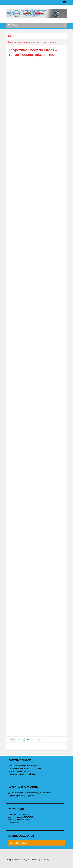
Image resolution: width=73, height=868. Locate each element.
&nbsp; (37, 395)
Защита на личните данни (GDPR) (36, 860)
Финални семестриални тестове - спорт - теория (32, 42)
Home (10, 36)
